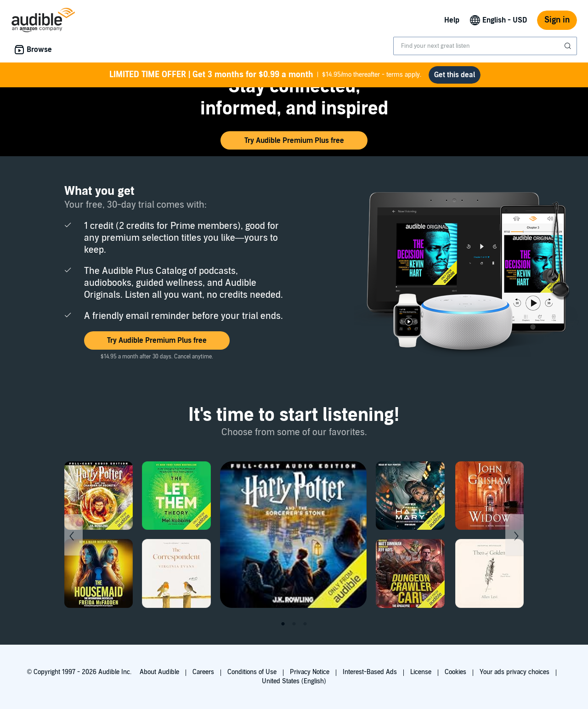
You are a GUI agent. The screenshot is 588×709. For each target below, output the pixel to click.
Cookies (455, 672)
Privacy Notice (310, 672)
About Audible (159, 672)
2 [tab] (294, 624)
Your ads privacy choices (514, 672)
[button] (294, 141)
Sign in (557, 20)
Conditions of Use (252, 672)
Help (452, 20)
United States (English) (294, 681)
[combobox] (485, 46)
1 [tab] (283, 624)
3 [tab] (305, 624)
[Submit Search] (569, 46)
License (421, 672)
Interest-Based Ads (370, 672)
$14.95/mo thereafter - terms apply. (265, 75)
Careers (203, 672)
